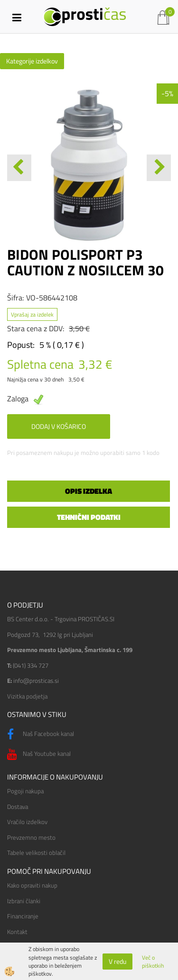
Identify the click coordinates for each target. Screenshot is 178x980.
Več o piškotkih (153, 962)
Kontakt (17, 932)
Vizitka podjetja (27, 696)
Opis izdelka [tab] (89, 491)
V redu (117, 961)
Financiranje (23, 916)
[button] (159, 168)
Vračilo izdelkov (27, 822)
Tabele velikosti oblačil (36, 853)
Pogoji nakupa (25, 791)
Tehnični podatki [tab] (89, 517)
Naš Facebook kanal (41, 735)
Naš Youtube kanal (39, 754)
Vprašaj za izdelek (32, 314)
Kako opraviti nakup (32, 885)
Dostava (18, 807)
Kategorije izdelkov (32, 61)
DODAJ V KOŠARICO (59, 426)
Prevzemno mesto (31, 837)
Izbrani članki (24, 901)
